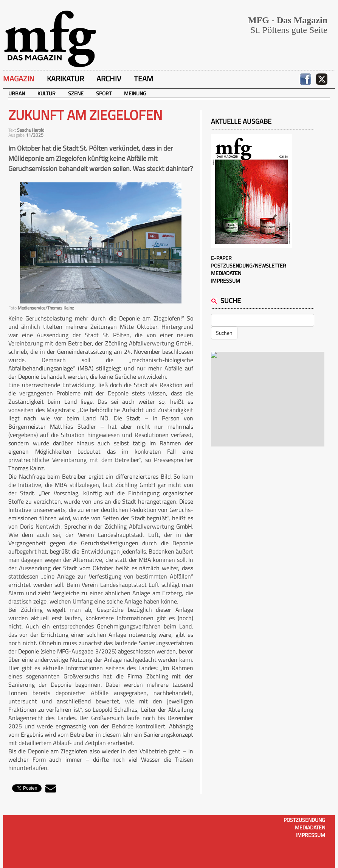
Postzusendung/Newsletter (249, 265)
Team (143, 79)
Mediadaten (226, 273)
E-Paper (221, 258)
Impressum (226, 281)
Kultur (47, 93)
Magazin (19, 79)
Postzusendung (304, 820)
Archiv (109, 79)
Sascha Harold (31, 130)
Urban (17, 93)
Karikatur (65, 79)
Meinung (135, 93)
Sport (104, 93)
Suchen (224, 333)
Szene (76, 93)
